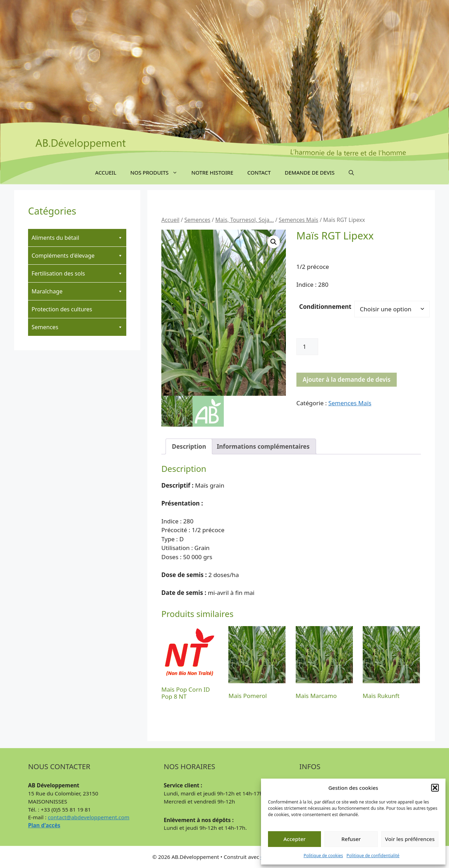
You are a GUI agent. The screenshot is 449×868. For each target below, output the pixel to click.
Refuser (351, 839)
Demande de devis (310, 172)
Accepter (294, 839)
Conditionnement (325, 307)
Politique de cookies (323, 856)
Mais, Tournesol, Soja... (245, 220)
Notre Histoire (213, 172)
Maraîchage (77, 291)
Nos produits (158, 172)
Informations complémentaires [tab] (263, 446)
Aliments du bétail (77, 238)
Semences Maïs (299, 220)
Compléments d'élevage (77, 256)
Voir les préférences (410, 839)
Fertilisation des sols (77, 273)
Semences (197, 220)
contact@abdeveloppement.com (88, 817)
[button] (435, 788)
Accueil (106, 172)
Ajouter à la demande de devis (347, 379)
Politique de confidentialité (373, 856)
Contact (259, 172)
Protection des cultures (62, 309)
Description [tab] (189, 446)
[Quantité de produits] (307, 347)
